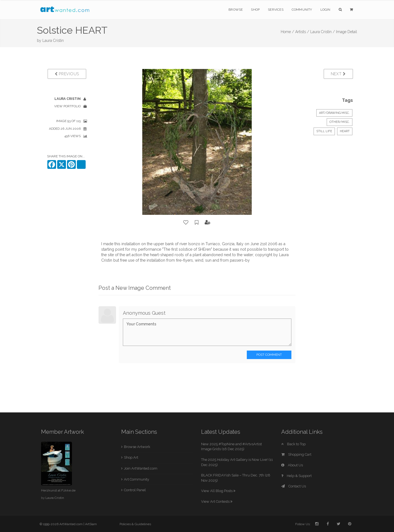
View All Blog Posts (218, 491)
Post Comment (269, 355)
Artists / (302, 32)
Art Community (137, 479)
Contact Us (294, 486)
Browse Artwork (137, 447)
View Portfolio (67, 106)
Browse (236, 10)
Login (325, 10)
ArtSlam (91, 524)
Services (276, 10)
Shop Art (131, 457)
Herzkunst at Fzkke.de (58, 490)
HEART (345, 131)
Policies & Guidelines (135, 524)
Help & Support (296, 476)
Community (302, 10)
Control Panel (135, 490)
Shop (255, 10)
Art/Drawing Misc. (334, 113)
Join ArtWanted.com (141, 468)
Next (338, 74)
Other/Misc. (340, 122)
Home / (287, 32)
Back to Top (293, 444)
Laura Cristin (53, 41)
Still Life (324, 131)
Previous (67, 74)
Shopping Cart (296, 454)
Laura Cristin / (323, 32)
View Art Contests (217, 501)
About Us (292, 465)
